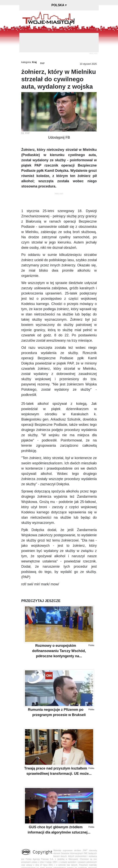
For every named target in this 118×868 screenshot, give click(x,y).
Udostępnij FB (59, 137)
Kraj (34, 62)
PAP (42, 63)
